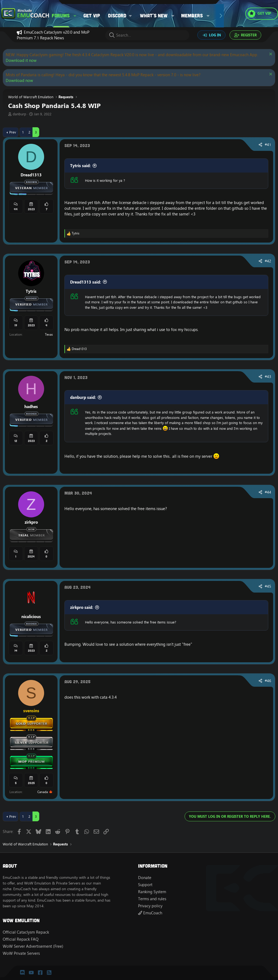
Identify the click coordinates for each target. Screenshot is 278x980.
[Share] (260, 145)
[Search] (147, 35)
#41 (268, 145)
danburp (19, 114)
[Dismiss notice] (270, 55)
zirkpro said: (82, 607)
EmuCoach (150, 913)
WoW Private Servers (21, 953)
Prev (13, 132)
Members (192, 15)
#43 (268, 377)
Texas (49, 334)
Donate (145, 878)
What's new (154, 15)
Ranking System (152, 892)
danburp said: (83, 397)
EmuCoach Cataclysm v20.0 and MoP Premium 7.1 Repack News (53, 35)
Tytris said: (80, 166)
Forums (61, 15)
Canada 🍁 (45, 792)
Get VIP (92, 15)
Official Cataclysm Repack (26, 932)
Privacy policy (150, 906)
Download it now (21, 60)
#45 (268, 586)
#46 (268, 681)
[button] (75, 16)
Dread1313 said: (86, 282)
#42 (268, 261)
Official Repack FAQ (21, 939)
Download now (19, 80)
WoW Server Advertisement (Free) (33, 946)
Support (145, 885)
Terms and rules (152, 899)
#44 (268, 492)
